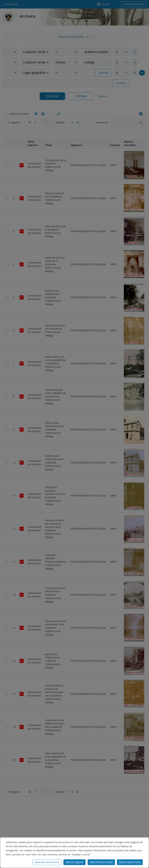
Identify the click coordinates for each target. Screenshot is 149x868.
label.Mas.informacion (47, 862)
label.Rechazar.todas (101, 862)
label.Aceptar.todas (130, 862)
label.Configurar (74, 862)
